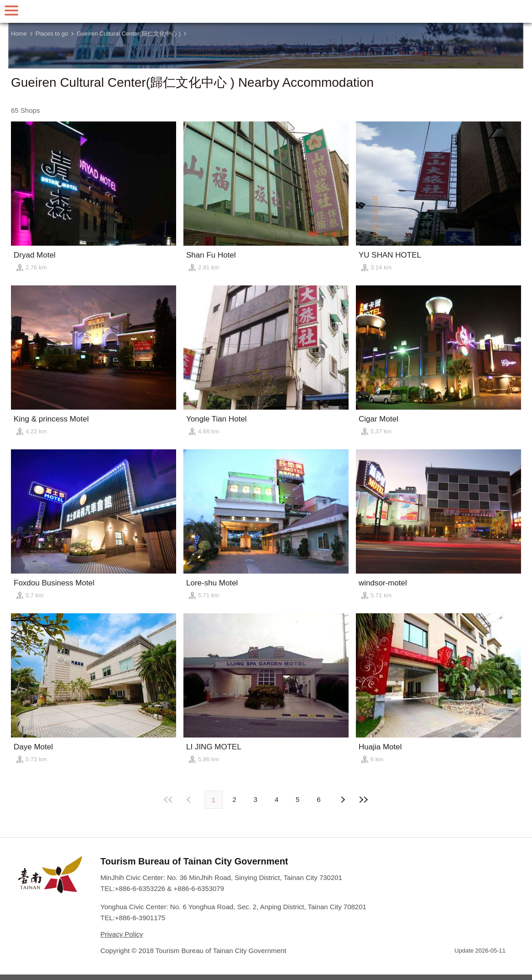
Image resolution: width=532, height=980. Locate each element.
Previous (342, 800)
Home (19, 34)
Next (190, 800)
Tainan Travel (266, 11)
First (168, 800)
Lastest (364, 800)
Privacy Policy (122, 934)
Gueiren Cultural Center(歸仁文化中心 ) (129, 34)
